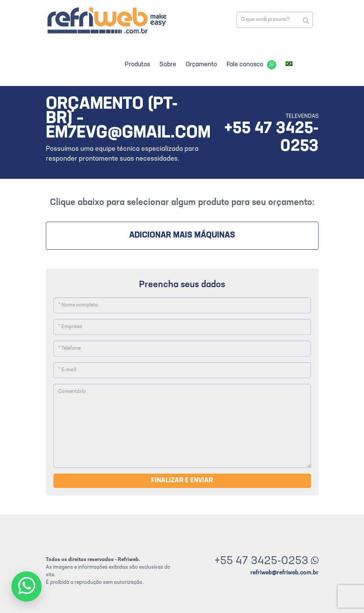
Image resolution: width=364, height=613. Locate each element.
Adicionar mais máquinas (182, 235)
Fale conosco (245, 65)
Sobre (168, 65)
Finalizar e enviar (182, 481)
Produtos (137, 65)
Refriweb (106, 20)
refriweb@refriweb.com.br (284, 573)
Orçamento (201, 65)
